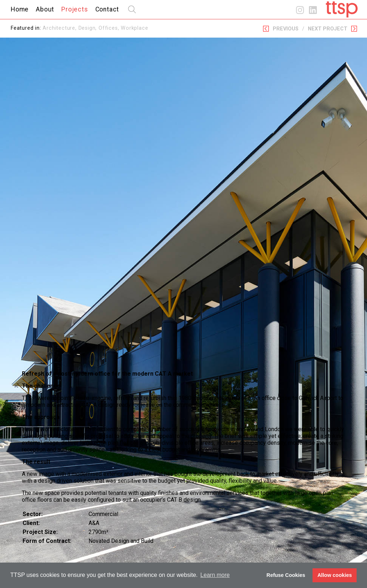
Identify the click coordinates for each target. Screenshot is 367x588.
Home (20, 9)
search (132, 9)
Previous (286, 29)
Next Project (328, 29)
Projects (75, 9)
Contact (107, 9)
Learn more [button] (215, 575)
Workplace (134, 28)
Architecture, (60, 28)
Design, (89, 28)
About (45, 9)
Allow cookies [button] (335, 575)
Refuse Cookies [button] (286, 575)
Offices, (110, 28)
